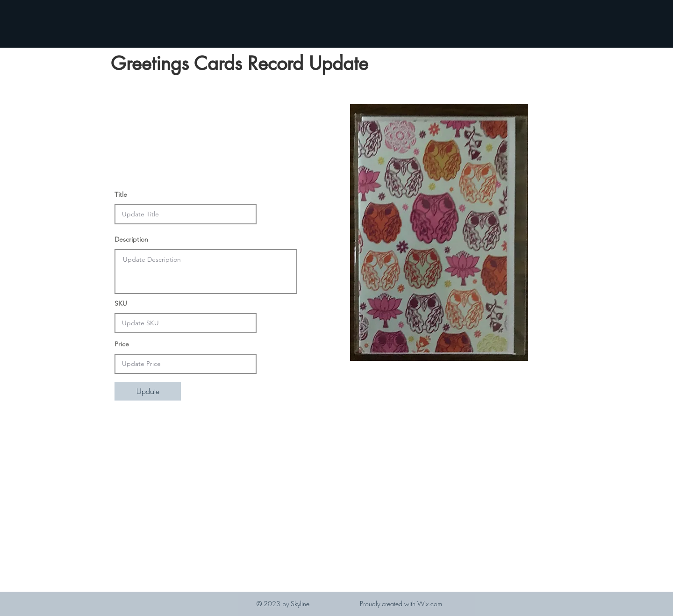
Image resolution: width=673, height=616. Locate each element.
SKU (121, 303)
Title (121, 194)
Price (122, 344)
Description (131, 239)
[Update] (148, 391)
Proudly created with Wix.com (401, 604)
